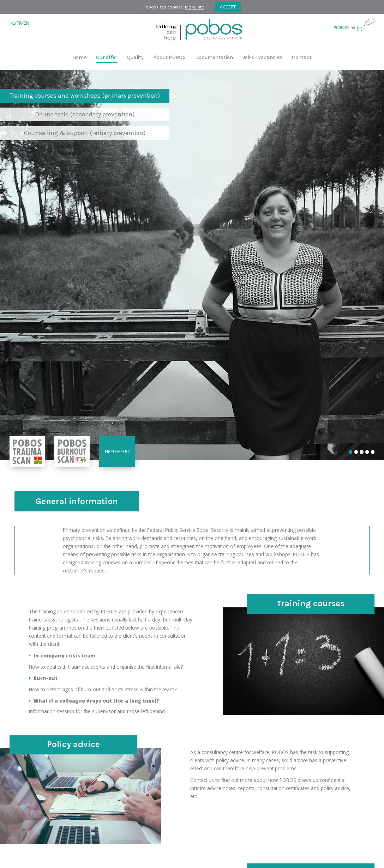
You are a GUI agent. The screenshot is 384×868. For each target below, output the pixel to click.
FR (19, 23)
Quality (136, 57)
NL (12, 23)
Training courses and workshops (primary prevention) (85, 96)
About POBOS (170, 57)
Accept (228, 7)
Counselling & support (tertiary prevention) (85, 133)
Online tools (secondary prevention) (85, 114)
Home (79, 57)
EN (26, 23)
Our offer (107, 57)
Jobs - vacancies (263, 57)
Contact (302, 57)
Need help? (117, 452)
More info (195, 7)
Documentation (214, 57)
